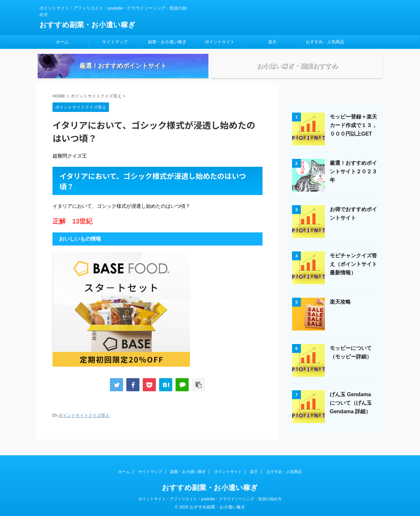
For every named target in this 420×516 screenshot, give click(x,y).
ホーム (62, 42)
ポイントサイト (220, 42)
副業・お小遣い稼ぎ (167, 42)
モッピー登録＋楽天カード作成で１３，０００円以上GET (353, 134)
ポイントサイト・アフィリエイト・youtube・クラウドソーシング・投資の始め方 (210, 499)
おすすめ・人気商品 (325, 42)
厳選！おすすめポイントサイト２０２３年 (353, 180)
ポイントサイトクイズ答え (84, 424)
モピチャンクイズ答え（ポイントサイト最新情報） (353, 273)
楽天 (272, 42)
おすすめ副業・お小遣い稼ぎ (87, 25)
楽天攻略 (340, 310)
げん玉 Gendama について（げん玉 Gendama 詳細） (351, 411)
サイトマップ (115, 42)
